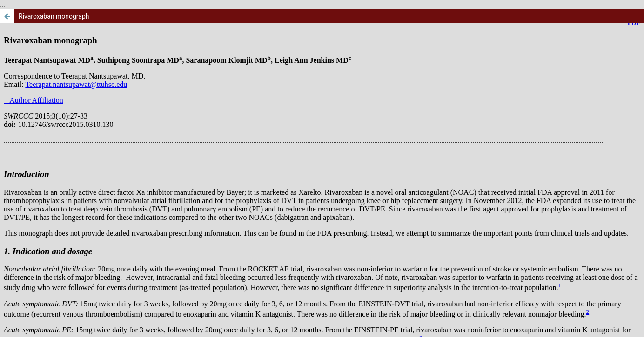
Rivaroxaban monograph (54, 16)
